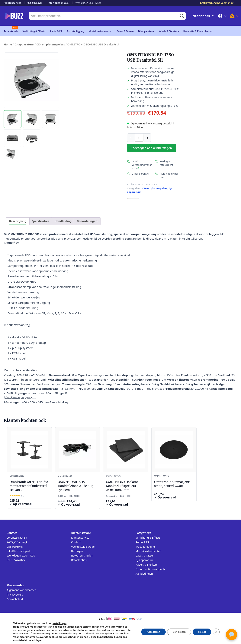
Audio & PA (56, 31)
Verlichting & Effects (34, 31)
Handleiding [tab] (63, 221)
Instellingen (59, 623)
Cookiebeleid (15, 599)
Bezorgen (77, 551)
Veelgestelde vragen (84, 547)
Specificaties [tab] (40, 221)
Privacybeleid (15, 595)
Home (8, 44)
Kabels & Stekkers (169, 31)
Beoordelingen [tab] (87, 221)
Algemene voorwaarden (22, 590)
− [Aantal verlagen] (130, 138)
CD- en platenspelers (51, 44)
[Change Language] (202, 16)
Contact (76, 542)
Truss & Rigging (75, 31)
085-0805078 (35, 3)
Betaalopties (79, 560)
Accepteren (153, 632)
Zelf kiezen (179, 632)
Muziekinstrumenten (101, 31)
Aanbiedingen (144, 574)
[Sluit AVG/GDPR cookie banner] (216, 632)
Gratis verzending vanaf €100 (217, 3)
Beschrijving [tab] (18, 221)
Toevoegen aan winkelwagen (152, 148)
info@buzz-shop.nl (59, 3)
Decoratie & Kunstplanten (198, 31)
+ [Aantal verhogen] (147, 138)
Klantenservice (13, 3)
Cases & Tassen (125, 31)
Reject (202, 632)
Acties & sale (11, 31)
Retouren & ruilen (82, 555)
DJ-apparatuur (146, 31)
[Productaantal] (139, 138)
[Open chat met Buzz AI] (232, 635)
